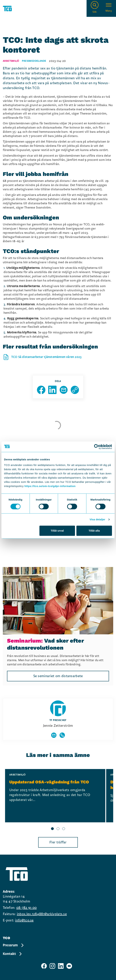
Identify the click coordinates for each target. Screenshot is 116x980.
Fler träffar (58, 842)
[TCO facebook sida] (44, 966)
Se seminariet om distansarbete (58, 676)
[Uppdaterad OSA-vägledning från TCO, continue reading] (55, 796)
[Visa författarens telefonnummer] (62, 735)
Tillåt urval (57, 531)
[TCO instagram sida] (52, 966)
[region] (58, 800)
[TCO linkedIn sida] (61, 966)
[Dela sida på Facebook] (41, 390)
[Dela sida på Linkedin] (52, 390)
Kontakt (13, 954)
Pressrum (13, 945)
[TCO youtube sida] (69, 966)
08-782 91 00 (27, 908)
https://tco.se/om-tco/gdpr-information (50, 486)
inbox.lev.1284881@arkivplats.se (42, 914)
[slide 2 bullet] (58, 829)
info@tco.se (24, 920)
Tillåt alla (94, 531)
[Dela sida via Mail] (64, 390)
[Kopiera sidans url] (75, 390)
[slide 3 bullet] (64, 829)
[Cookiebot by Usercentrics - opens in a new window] (97, 447)
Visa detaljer (97, 519)
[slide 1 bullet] (52, 829)
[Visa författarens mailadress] (54, 735)
